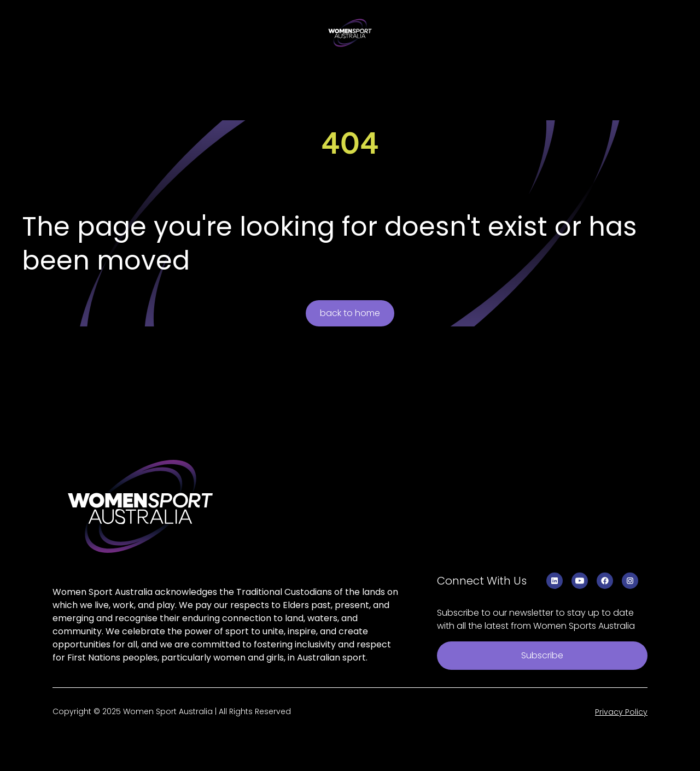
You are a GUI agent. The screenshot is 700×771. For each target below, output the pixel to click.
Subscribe (542, 655)
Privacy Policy (621, 712)
